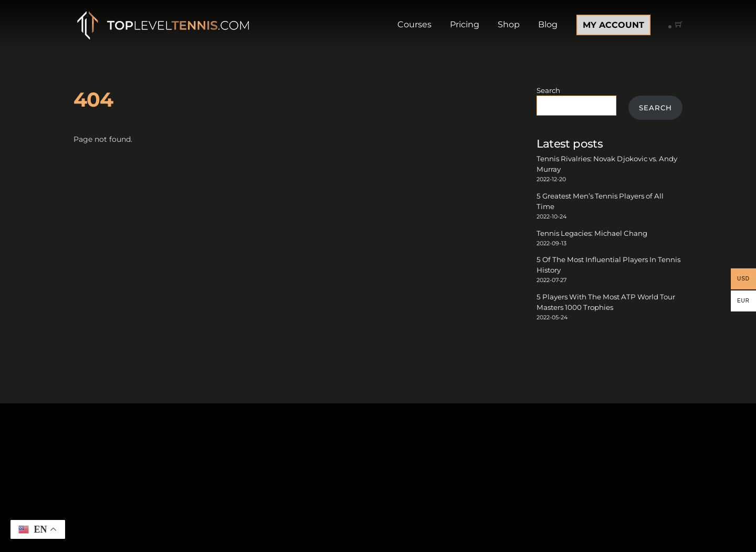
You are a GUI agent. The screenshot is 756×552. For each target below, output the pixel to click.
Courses (414, 24)
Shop (509, 24)
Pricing (465, 24)
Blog (548, 24)
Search (548, 90)
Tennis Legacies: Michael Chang (592, 233)
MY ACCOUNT (613, 25)
